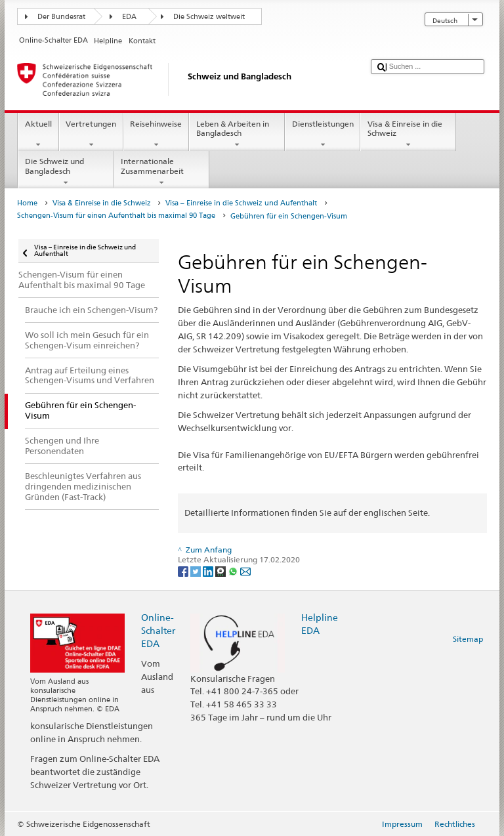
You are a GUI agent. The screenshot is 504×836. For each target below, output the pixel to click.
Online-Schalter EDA (158, 630)
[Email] (245, 571)
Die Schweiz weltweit (209, 17)
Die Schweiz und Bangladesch (66, 172)
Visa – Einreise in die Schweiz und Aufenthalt (241, 203)
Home (27, 203)
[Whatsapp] (234, 571)
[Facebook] (184, 571)
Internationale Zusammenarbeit (161, 172)
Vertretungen (91, 135)
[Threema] (221, 571)
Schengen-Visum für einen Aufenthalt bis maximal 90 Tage (116, 216)
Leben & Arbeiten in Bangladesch (237, 135)
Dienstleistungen (323, 135)
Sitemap (468, 639)
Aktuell (38, 135)
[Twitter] (197, 571)
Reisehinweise (156, 135)
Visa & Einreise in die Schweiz (408, 135)
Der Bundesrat (61, 17)
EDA (129, 17)
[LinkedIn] (209, 571)
